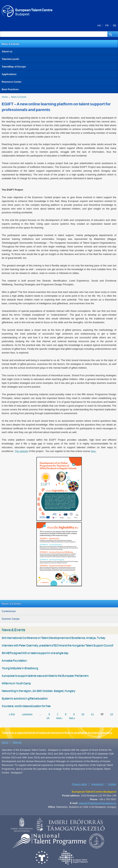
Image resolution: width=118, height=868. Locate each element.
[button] (113, 34)
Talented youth (10, 59)
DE (115, 25)
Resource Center (12, 82)
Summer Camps (11, 619)
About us (7, 51)
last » (72, 718)
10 (83, 714)
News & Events (11, 44)
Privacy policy (79, 784)
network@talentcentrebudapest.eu (98, 803)
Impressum (97, 784)
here (93, 451)
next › (59, 718)
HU (99, 25)
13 (112, 714)
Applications (9, 74)
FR (107, 25)
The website (21, 451)
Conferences (9, 611)
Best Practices (10, 89)
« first (12, 714)
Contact (112, 784)
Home (5, 97)
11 (92, 714)
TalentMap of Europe (14, 67)
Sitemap (17, 742)
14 (48, 718)
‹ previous (27, 714)
